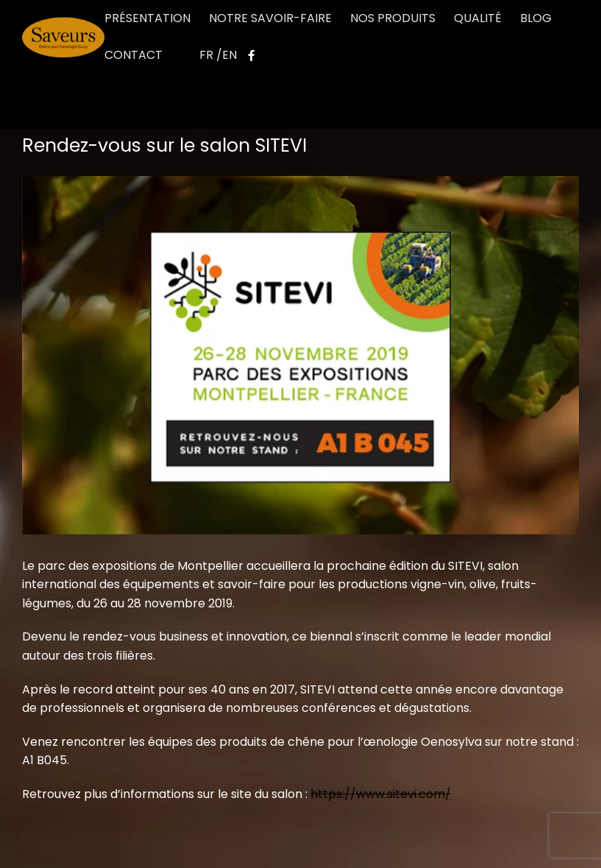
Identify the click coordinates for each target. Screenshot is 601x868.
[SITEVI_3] (300, 355)
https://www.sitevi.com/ (381, 794)
